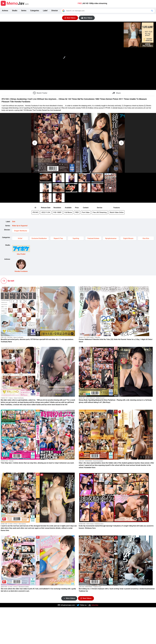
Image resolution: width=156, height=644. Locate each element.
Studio (15, 11)
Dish (14, 222)
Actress (5, 11)
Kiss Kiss (146, 238)
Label (45, 11)
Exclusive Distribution (39, 238)
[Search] (108, 11)
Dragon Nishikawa (21, 231)
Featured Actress (93, 238)
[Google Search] (152, 11)
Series (24, 11)
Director (55, 11)
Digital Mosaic (128, 238)
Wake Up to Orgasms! (20, 226)
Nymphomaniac (111, 238)
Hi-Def (20, 238)
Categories (35, 11)
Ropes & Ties (58, 238)
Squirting (76, 238)
